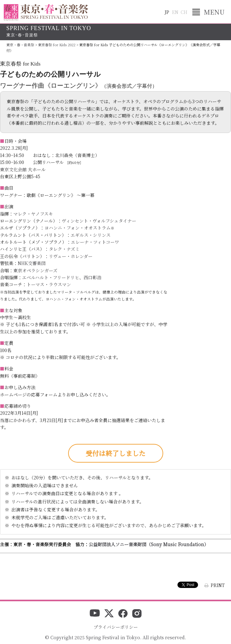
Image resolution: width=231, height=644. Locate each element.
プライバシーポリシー (116, 627)
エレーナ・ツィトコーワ (95, 242)
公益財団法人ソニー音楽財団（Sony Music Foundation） (149, 544)
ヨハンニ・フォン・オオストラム (77, 228)
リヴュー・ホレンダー (71, 256)
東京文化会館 (13, 169)
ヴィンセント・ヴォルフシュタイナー (99, 221)
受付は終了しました (115, 453)
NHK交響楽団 (32, 263)
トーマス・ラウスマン (49, 284)
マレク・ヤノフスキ (33, 214)
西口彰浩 (93, 277)
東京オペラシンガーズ (35, 270)
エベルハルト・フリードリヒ (51, 277)
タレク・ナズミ (64, 249)
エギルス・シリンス (91, 235)
